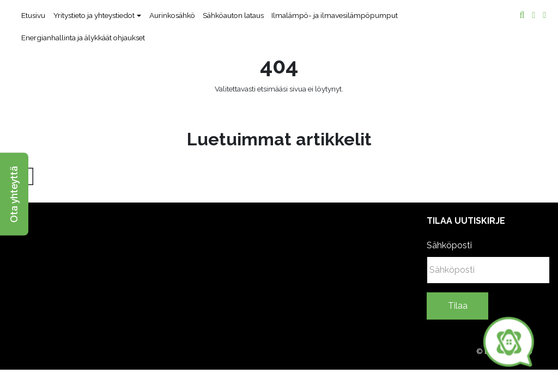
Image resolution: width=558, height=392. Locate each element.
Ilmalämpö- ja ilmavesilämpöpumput (335, 15)
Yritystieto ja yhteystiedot (94, 15)
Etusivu (33, 15)
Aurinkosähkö (172, 15)
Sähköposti (449, 245)
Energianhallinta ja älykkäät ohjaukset (83, 38)
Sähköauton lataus (233, 15)
